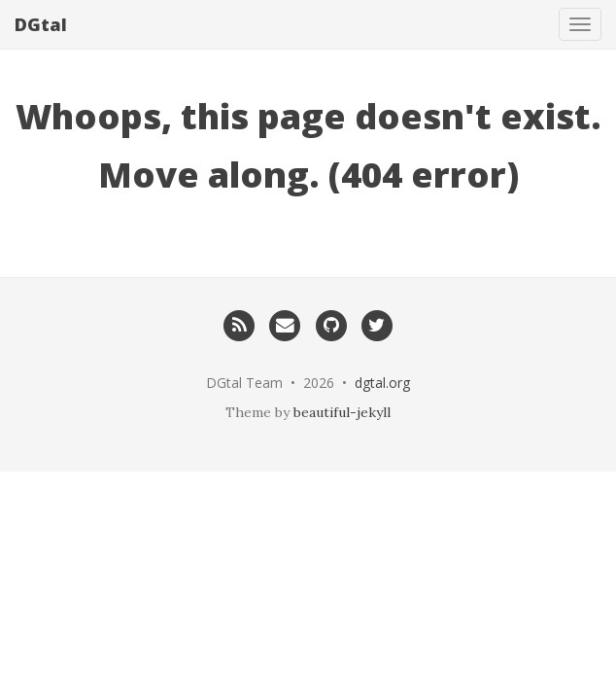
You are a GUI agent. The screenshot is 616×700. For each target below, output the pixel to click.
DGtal (41, 24)
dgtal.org (382, 383)
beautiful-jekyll (342, 412)
